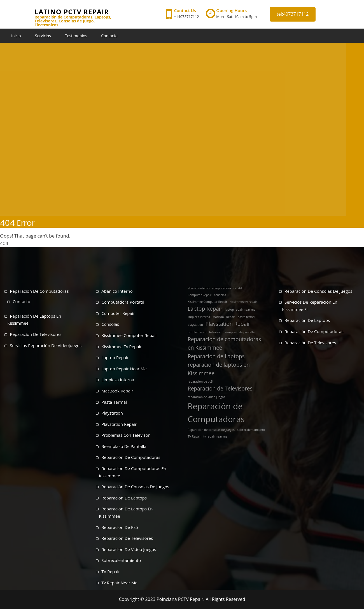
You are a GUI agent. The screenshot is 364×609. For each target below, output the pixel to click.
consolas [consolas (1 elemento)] (220, 295)
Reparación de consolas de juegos (135, 487)
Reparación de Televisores (36, 334)
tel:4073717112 (293, 14)
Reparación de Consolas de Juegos (318, 291)
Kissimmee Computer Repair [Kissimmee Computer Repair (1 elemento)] (207, 302)
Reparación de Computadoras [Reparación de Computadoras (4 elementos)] (216, 413)
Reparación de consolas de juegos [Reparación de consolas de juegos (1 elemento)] (211, 430)
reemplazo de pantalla (124, 446)
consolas (110, 324)
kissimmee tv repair (122, 347)
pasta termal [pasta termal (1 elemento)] (247, 317)
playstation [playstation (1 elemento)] (195, 325)
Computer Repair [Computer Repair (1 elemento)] (200, 295)
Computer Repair (118, 313)
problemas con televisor (126, 435)
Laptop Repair (115, 357)
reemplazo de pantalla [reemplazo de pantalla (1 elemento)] (239, 332)
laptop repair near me (124, 369)
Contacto (109, 36)
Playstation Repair (119, 424)
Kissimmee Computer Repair (129, 335)
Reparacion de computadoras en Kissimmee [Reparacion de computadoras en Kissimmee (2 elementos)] (224, 344)
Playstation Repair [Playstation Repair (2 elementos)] (228, 324)
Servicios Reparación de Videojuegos (46, 345)
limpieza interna (118, 380)
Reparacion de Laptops (124, 498)
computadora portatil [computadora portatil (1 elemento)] (227, 288)
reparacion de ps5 (120, 527)
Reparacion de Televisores (127, 538)
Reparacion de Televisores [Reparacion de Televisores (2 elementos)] (220, 389)
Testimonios (76, 36)
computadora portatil (123, 302)
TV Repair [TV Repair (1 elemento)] (194, 436)
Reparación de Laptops (307, 320)
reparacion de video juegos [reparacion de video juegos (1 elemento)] (206, 397)
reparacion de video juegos (129, 549)
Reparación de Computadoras (39, 291)
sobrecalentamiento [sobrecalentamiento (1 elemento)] (251, 430)
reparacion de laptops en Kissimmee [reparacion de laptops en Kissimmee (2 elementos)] (219, 369)
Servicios (43, 36)
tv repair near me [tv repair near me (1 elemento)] (215, 436)
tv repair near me (119, 583)
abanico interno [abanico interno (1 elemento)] (199, 288)
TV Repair (111, 571)
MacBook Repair (117, 391)
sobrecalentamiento (121, 560)
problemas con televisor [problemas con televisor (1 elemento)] (204, 332)
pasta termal (114, 402)
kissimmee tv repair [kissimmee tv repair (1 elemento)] (243, 302)
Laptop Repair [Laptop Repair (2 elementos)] (205, 309)
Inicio (16, 36)
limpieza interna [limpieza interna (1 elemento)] (199, 317)
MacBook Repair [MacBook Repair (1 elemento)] (224, 317)
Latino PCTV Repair (72, 12)
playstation (112, 413)
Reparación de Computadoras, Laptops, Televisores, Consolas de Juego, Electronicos (73, 21)
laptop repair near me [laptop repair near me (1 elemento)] (240, 310)
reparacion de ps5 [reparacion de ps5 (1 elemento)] (200, 382)
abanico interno (117, 291)
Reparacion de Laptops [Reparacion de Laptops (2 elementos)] (216, 356)
